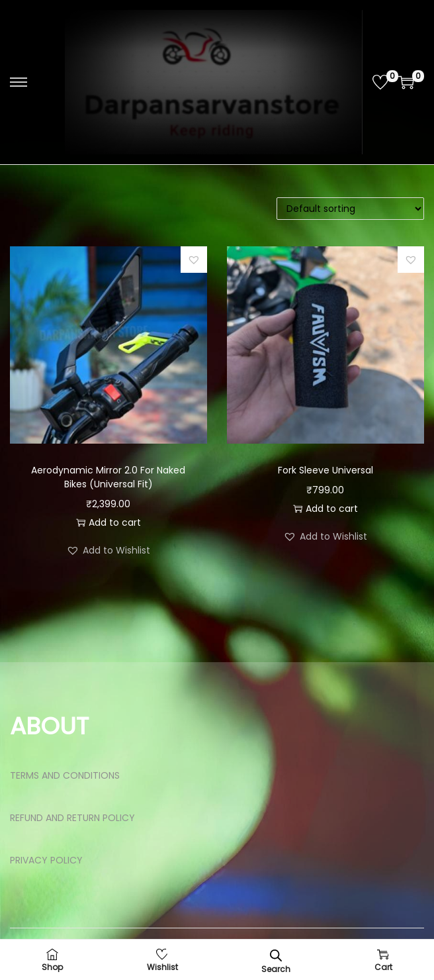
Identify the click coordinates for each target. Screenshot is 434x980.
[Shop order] (350, 209)
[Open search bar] (276, 955)
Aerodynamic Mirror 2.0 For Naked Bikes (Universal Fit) (108, 477)
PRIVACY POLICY (46, 860)
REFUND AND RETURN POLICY (72, 818)
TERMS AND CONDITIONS (65, 775)
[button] (194, 260)
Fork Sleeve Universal (325, 470)
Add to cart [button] (108, 522)
